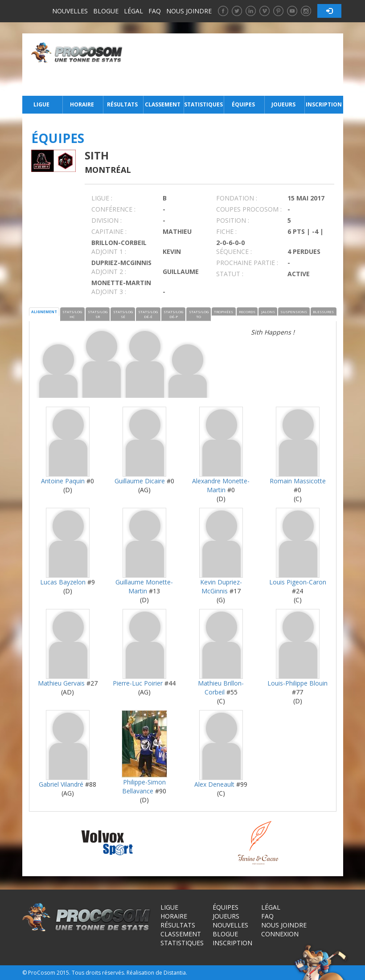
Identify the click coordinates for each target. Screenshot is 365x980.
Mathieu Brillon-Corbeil (221, 688)
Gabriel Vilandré (61, 784)
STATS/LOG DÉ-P (173, 314)
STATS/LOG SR (98, 314)
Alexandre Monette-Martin (221, 485)
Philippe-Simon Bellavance (144, 786)
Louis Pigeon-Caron (298, 582)
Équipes (243, 104)
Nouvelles (70, 11)
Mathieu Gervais (61, 683)
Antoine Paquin (63, 481)
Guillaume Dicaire (140, 481)
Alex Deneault (214, 784)
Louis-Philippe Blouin (297, 683)
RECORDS (247, 312)
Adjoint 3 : (109, 292)
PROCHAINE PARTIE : (247, 263)
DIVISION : (107, 220)
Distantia (175, 973)
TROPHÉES (224, 312)
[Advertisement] (235, 65)
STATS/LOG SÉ (123, 314)
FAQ (155, 11)
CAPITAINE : (109, 231)
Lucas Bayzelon (63, 582)
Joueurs (283, 104)
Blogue (106, 11)
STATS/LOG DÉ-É (148, 314)
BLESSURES (323, 312)
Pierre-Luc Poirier (138, 683)
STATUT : (230, 274)
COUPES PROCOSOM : (249, 209)
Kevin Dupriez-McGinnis (221, 586)
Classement (163, 104)
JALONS (268, 312)
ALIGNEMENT (44, 312)
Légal (133, 11)
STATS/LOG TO (199, 314)
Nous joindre (189, 11)
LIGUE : (102, 198)
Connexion (280, 934)
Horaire (82, 104)
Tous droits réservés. (98, 973)
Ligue (41, 104)
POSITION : (233, 220)
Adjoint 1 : (109, 251)
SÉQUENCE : (234, 251)
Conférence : (113, 209)
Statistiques (203, 104)
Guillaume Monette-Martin (144, 586)
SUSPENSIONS (294, 312)
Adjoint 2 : (109, 272)
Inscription (324, 104)
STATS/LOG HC (72, 314)
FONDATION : (237, 198)
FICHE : (226, 231)
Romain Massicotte (298, 481)
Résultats (122, 104)
